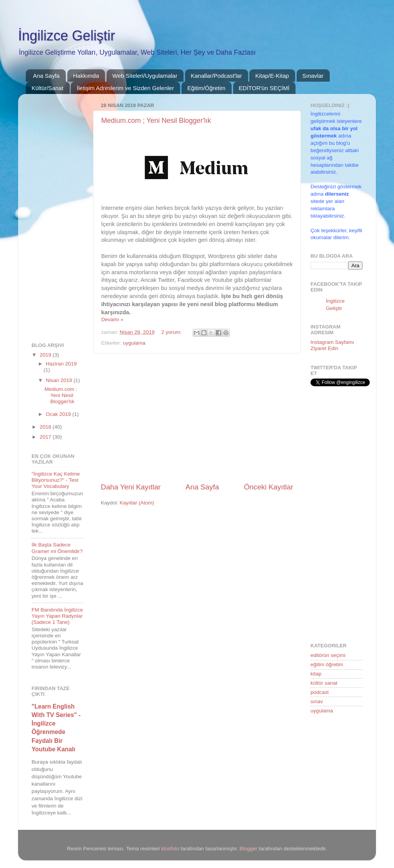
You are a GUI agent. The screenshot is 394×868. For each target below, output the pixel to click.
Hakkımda (86, 76)
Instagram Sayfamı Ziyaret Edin (332, 345)
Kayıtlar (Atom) (137, 503)
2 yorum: (172, 332)
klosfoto (170, 849)
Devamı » (112, 319)
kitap (316, 674)
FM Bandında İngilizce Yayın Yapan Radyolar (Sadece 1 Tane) (57, 616)
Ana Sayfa (46, 76)
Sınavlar (313, 76)
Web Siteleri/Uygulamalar (145, 76)
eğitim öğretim (327, 664)
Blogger (249, 849)
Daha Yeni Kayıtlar (131, 487)
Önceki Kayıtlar (269, 487)
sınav (317, 701)
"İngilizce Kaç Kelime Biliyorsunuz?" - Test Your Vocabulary (56, 480)
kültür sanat (324, 683)
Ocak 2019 (59, 414)
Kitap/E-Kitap (272, 76)
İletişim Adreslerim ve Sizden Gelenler (125, 88)
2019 (46, 355)
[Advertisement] (197, 418)
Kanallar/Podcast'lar (216, 76)
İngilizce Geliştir (67, 36)
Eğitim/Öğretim (206, 88)
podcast (320, 692)
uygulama (134, 343)
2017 (46, 437)
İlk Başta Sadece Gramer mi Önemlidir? (57, 548)
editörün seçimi (328, 655)
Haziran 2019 (61, 364)
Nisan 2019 (60, 380)
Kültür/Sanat (48, 88)
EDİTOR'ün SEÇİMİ (264, 88)
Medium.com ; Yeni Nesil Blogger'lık (156, 121)
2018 (46, 427)
